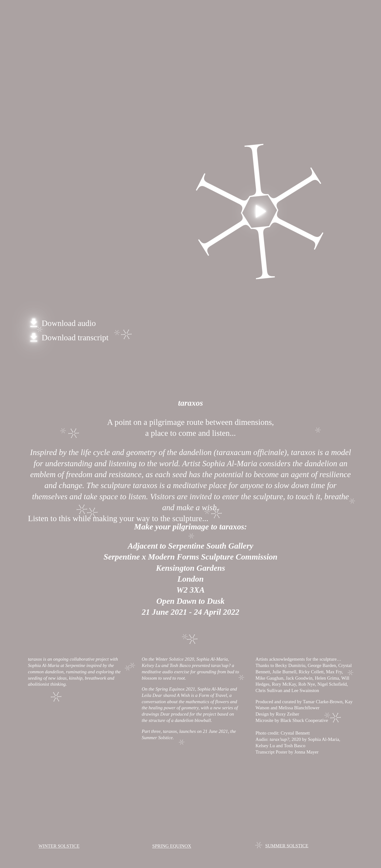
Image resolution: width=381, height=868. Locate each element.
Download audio (62, 323)
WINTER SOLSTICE (59, 846)
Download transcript (68, 338)
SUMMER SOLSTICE (287, 846)
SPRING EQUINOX (172, 846)
